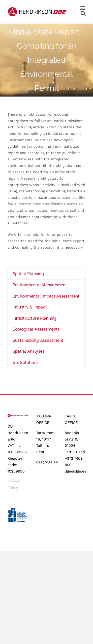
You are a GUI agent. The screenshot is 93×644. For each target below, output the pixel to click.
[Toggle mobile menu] (83, 8)
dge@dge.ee (47, 462)
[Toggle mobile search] (83, 13)
